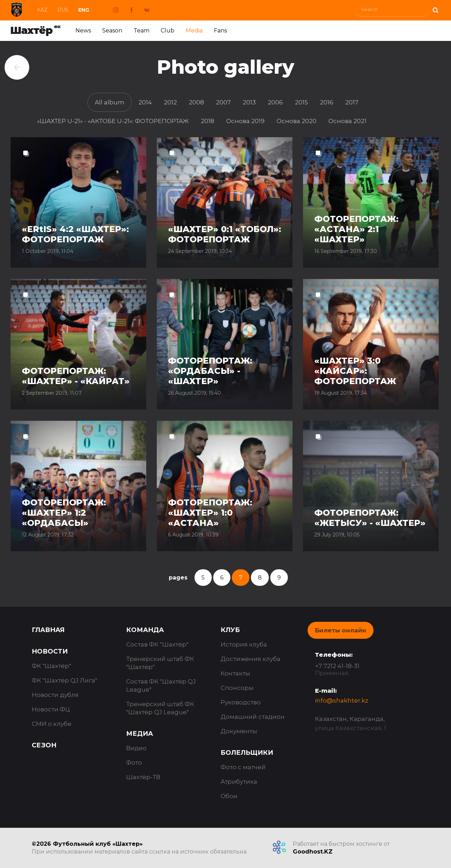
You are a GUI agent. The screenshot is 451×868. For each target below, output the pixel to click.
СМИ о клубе (52, 724)
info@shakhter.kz (342, 700)
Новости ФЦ (51, 709)
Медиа (140, 734)
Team (141, 31)
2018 (208, 121)
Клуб (230, 630)
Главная (48, 630)
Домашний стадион (253, 717)
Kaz (42, 10)
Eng (84, 10)
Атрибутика (239, 782)
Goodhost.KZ (313, 852)
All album (110, 102)
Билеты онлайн (341, 630)
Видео (136, 748)
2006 (275, 102)
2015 (301, 102)
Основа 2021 (347, 121)
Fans (220, 31)
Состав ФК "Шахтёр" (157, 644)
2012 (170, 102)
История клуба (244, 644)
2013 (249, 102)
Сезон (44, 745)
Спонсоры (237, 688)
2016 (327, 102)
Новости (50, 651)
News (83, 31)
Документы (239, 731)
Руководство (241, 702)
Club (168, 31)
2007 (223, 102)
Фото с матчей (243, 767)
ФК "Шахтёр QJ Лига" (64, 680)
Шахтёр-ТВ (143, 777)
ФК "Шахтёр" (51, 666)
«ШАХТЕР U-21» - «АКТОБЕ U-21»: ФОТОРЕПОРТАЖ (113, 121)
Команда (145, 630)
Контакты (235, 673)
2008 (196, 102)
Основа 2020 (296, 121)
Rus (63, 10)
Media (194, 31)
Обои (229, 796)
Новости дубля (55, 695)
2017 (352, 102)
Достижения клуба (251, 659)
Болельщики (247, 753)
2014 (145, 102)
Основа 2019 (245, 121)
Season (112, 31)
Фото (134, 763)
